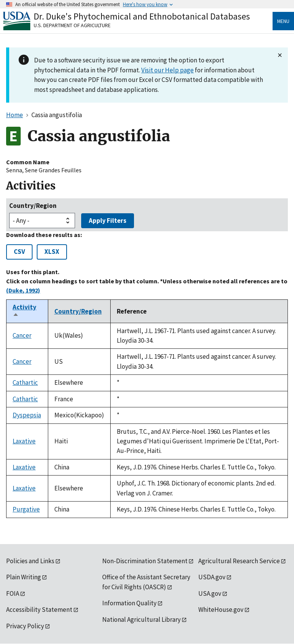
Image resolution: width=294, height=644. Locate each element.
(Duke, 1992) (23, 290)
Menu (283, 21)
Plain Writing (24, 577)
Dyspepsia (27, 415)
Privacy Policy (25, 626)
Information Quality (129, 603)
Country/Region (33, 206)
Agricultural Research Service (239, 561)
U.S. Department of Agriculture (72, 25)
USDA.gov (212, 577)
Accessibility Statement (39, 610)
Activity (24, 311)
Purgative (26, 509)
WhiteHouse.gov (221, 610)
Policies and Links (30, 561)
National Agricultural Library (141, 619)
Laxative (24, 441)
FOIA (13, 593)
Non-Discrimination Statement (145, 561)
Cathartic (25, 382)
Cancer (22, 335)
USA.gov (210, 593)
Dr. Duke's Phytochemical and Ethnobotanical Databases (142, 16)
